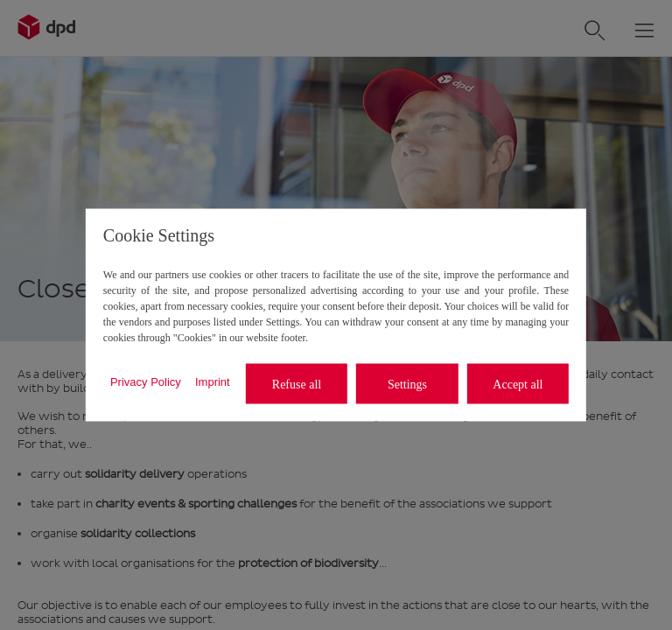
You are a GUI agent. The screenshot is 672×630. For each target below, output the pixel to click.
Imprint (213, 381)
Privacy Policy (146, 381)
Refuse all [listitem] (297, 384)
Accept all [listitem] (518, 384)
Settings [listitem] (407, 384)
